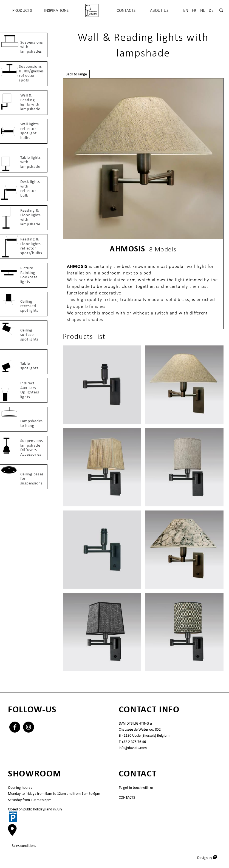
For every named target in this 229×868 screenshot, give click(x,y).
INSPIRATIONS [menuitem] (56, 10)
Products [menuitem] (22, 10)
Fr (194, 10)
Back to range (76, 74)
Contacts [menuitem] (126, 10)
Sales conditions (24, 846)
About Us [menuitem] (159, 10)
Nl (203, 10)
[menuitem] (91, 10)
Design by (209, 857)
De (211, 10)
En (186, 10)
